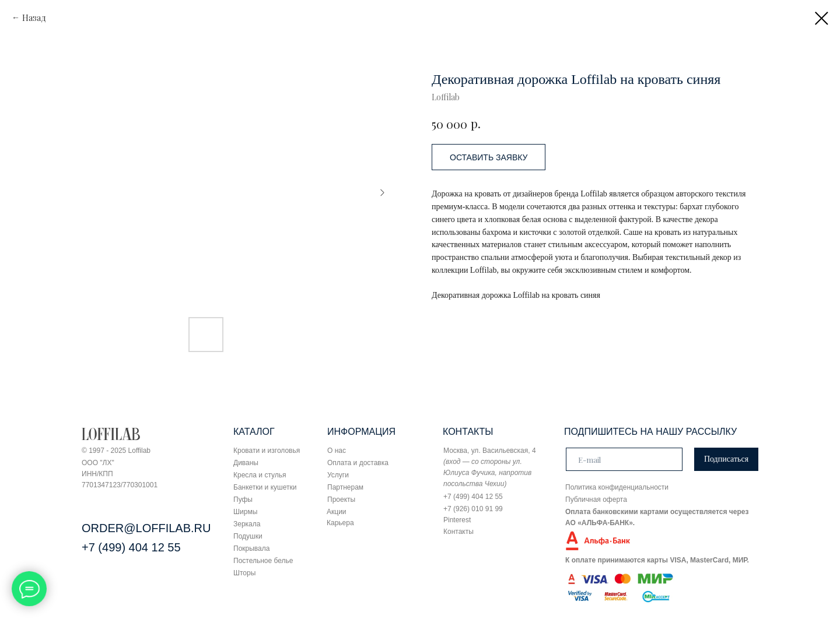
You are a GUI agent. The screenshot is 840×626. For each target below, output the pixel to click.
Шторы (244, 573)
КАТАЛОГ (254, 432)
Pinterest (457, 520)
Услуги (338, 475)
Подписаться (726, 459)
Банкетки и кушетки (265, 487)
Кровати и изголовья (267, 451)
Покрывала (251, 548)
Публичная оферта (596, 500)
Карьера (340, 523)
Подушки (248, 536)
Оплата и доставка (358, 463)
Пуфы (243, 500)
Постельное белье (263, 561)
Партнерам (345, 487)
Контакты (459, 532)
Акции (337, 512)
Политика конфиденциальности (617, 487)
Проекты (341, 500)
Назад (34, 18)
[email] (624, 459)
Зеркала (247, 524)
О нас (337, 451)
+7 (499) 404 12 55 (131, 547)
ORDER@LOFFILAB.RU (146, 528)
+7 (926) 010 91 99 (473, 509)
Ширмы (245, 512)
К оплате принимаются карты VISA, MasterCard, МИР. (657, 560)
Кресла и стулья (260, 475)
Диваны (246, 463)
